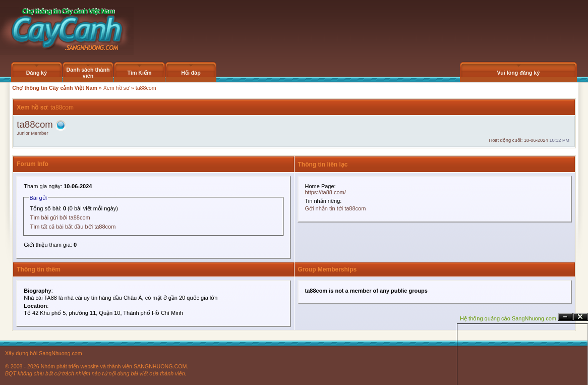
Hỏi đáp (191, 73)
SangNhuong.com (60, 353)
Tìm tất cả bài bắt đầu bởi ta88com (73, 227)
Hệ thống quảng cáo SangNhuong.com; (509, 318)
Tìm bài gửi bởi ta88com (60, 217)
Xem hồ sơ (116, 88)
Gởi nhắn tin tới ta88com (336, 208)
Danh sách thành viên (88, 73)
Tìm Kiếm (139, 73)
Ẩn (565, 317)
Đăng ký (37, 73)
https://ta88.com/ (326, 192)
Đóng (580, 317)
